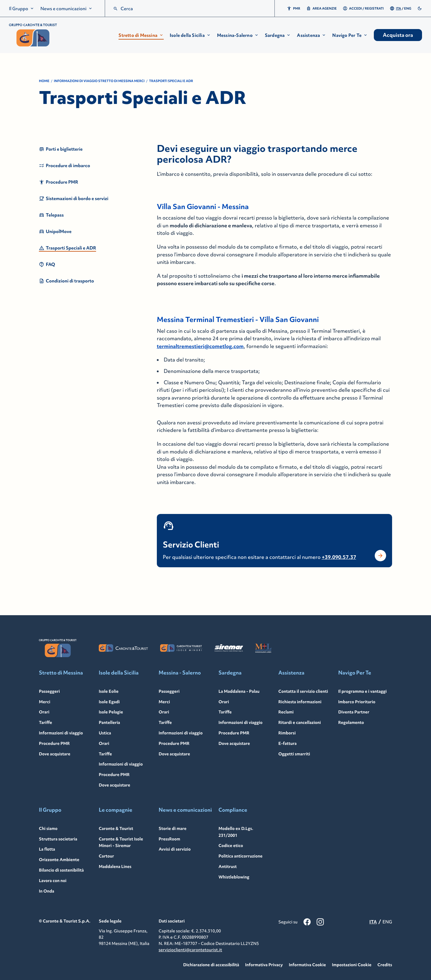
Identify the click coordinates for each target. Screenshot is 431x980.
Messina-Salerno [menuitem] (238, 35)
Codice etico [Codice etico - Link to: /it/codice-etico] (231, 846)
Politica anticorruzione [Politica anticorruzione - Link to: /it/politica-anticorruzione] (240, 856)
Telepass (51, 215)
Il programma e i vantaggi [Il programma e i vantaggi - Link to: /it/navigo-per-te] (362, 691)
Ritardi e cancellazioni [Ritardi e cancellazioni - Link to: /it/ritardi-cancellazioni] (300, 722)
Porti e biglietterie (61, 149)
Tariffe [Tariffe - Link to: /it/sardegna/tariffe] (225, 712)
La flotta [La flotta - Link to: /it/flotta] (47, 849)
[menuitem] (22, 9)
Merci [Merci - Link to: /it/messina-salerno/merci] (164, 702)
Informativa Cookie (307, 965)
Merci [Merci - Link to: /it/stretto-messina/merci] (45, 702)
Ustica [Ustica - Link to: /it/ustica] (105, 733)
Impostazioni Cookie (352, 965)
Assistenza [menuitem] (312, 35)
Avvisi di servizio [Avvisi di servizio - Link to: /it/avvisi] (175, 849)
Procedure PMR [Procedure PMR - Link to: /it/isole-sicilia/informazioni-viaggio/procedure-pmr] (114, 775)
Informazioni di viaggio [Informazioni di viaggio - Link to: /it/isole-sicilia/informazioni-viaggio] (121, 764)
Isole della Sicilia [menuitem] (190, 35)
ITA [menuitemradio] (399, 8)
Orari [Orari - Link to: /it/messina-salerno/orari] (164, 712)
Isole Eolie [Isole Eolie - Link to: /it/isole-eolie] (109, 691)
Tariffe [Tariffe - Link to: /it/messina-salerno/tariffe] (165, 722)
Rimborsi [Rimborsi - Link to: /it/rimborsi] (287, 733)
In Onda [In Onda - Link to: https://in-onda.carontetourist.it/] (47, 891)
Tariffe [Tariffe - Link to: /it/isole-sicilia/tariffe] (105, 754)
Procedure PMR (59, 182)
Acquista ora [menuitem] (398, 35)
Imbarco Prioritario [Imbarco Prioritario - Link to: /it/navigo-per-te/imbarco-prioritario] (357, 702)
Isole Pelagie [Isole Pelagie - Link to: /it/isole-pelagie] (111, 712)
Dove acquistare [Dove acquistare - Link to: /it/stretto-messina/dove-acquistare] (55, 754)
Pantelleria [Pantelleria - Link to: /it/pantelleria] (109, 722)
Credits (385, 965)
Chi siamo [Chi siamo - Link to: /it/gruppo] (48, 828)
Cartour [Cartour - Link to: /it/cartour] (106, 856)
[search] (116, 9)
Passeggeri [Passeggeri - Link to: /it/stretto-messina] (49, 691)
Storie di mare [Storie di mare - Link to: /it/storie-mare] (173, 828)
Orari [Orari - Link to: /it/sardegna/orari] (224, 702)
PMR (293, 8)
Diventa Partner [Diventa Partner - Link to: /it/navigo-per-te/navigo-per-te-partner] (354, 712)
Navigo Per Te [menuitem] (350, 35)
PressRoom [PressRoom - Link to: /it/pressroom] (169, 839)
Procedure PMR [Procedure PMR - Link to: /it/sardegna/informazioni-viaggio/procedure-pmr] (234, 733)
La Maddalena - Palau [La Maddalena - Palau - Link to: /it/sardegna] (239, 691)
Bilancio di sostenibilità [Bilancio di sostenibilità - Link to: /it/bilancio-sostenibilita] (61, 870)
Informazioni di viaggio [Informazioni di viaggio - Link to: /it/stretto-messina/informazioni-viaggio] (61, 733)
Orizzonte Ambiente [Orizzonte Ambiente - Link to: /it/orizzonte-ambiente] (59, 860)
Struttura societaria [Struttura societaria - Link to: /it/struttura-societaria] (58, 839)
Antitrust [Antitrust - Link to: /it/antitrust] (228, 866)
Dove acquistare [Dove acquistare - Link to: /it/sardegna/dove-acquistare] (234, 743)
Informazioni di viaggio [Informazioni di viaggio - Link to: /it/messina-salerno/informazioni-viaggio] (181, 733)
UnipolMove (55, 232)
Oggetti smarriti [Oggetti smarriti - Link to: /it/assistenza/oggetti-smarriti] (294, 754)
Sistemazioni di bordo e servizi (74, 199)
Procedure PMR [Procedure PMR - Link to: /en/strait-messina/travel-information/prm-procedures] (54, 743)
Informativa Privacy (264, 965)
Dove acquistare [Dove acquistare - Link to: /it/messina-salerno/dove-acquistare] (174, 754)
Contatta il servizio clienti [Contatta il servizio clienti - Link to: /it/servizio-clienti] (303, 691)
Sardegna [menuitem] (278, 35)
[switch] (420, 8)
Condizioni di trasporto (66, 281)
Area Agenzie (321, 8)
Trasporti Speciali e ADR (67, 248)
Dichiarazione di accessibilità (211, 965)
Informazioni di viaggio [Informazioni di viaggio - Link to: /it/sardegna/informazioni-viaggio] (240, 722)
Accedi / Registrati (363, 8)
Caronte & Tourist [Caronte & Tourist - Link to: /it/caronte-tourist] (116, 828)
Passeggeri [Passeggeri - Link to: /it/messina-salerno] (169, 691)
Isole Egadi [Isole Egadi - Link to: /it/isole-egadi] (109, 702)
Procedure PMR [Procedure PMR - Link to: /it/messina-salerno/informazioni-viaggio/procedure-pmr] (174, 743)
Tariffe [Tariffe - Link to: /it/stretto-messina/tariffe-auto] (45, 722)
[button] (141, 35)
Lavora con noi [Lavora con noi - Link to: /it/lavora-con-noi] (53, 881)
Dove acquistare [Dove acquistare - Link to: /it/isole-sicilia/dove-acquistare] (114, 785)
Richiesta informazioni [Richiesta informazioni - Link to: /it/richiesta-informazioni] (300, 702)
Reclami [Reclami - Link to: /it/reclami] (286, 712)
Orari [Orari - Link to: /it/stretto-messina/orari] (44, 712)
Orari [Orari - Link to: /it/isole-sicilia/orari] (104, 743)
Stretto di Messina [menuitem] (141, 35)
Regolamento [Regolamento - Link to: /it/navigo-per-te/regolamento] (351, 722)
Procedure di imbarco (65, 166)
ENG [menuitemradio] (408, 8)
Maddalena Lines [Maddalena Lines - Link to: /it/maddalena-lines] (115, 866)
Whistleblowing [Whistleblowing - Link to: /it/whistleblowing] (234, 877)
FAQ (47, 264)
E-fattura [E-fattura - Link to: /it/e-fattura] (287, 743)
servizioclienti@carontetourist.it (190, 950)
